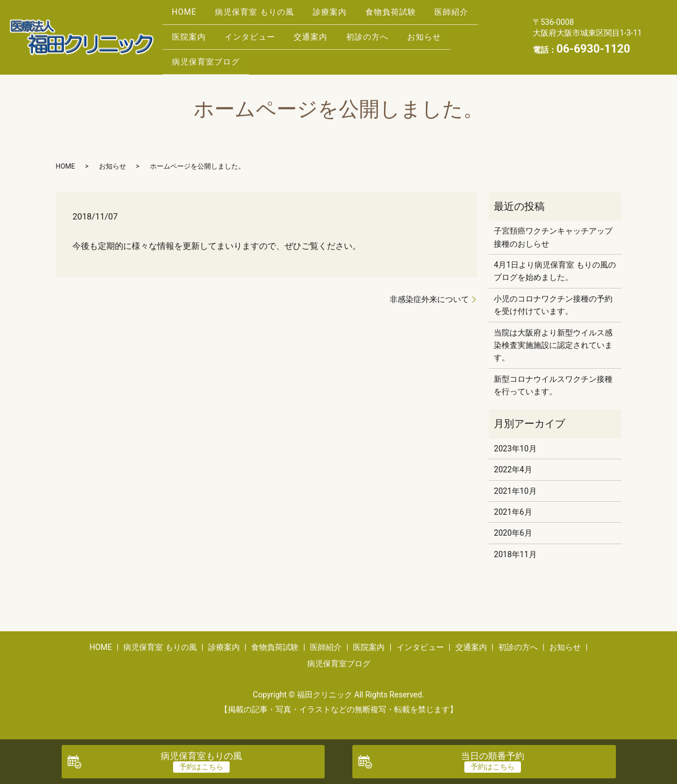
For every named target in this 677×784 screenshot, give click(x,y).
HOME (187, 15)
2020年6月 (513, 526)
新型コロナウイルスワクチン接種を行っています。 (553, 378)
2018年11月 (515, 548)
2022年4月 (513, 463)
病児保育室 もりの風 (262, 15)
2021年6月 (513, 505)
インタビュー (257, 33)
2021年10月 (515, 484)
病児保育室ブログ (208, 51)
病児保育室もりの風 (201, 756)
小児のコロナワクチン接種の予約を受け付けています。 (553, 298)
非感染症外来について (429, 292)
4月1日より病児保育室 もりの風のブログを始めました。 (555, 264)
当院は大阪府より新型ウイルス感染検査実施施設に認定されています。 (553, 338)
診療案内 (343, 15)
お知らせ (447, 33)
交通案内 (324, 33)
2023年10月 (515, 442)
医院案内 (191, 33)
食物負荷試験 (409, 15)
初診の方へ (385, 33)
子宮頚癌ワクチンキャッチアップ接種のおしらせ (553, 230)
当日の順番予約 (493, 756)
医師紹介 (475, 15)
